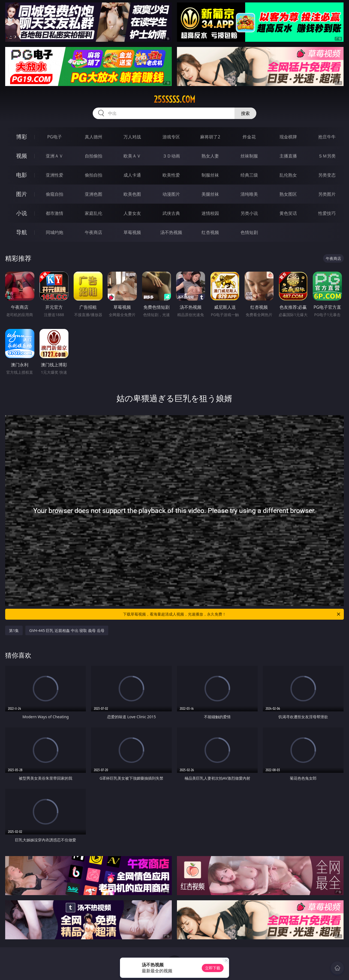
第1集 (14, 630)
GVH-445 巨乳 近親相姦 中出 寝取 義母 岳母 (67, 630)
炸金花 (249, 137)
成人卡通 (132, 175)
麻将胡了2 (210, 137)
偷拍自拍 (94, 175)
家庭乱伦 (94, 213)
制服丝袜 (210, 175)
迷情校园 (210, 213)
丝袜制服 (249, 156)
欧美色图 (132, 194)
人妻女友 (132, 213)
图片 (22, 194)
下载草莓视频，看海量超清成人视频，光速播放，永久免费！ (232, 614)
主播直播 (288, 156)
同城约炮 (55, 232)
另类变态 (327, 175)
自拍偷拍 (94, 156)
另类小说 (249, 213)
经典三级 (249, 175)
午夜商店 (94, 232)
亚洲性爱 (55, 175)
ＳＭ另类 (327, 156)
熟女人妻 (210, 156)
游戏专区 (171, 137)
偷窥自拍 (55, 194)
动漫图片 (171, 194)
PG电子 (54, 137)
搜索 (245, 113)
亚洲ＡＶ (55, 156)
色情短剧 (249, 232)
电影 (22, 175)
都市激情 (55, 213)
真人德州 (94, 137)
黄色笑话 (288, 213)
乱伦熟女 (288, 175)
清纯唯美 (249, 194)
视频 (22, 156)
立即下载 (213, 968)
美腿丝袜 (210, 194)
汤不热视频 (171, 232)
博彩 (22, 137)
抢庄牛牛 (327, 137)
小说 (22, 213)
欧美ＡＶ (132, 156)
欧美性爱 (171, 175)
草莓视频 (132, 232)
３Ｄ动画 (171, 156)
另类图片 (327, 194)
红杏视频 (210, 232)
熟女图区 (288, 194)
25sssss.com (174, 99)
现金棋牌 (288, 137)
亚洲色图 (94, 194)
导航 (22, 232)
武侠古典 (171, 213)
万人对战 (132, 137)
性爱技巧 (327, 213)
